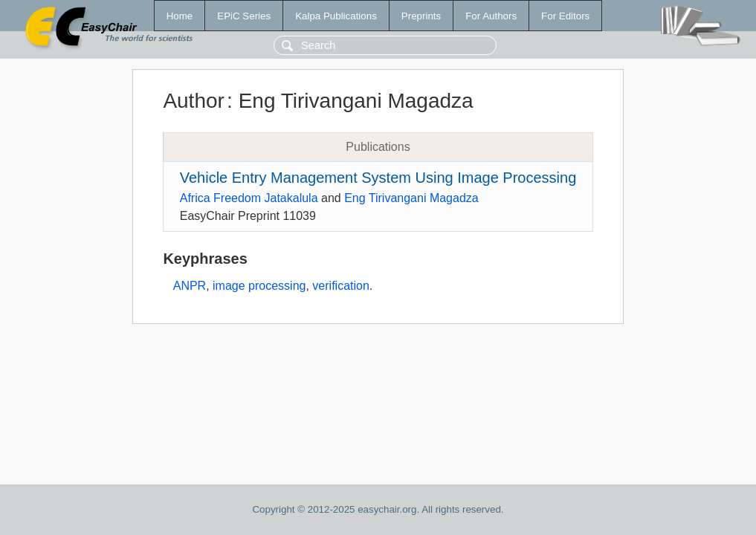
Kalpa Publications (336, 16)
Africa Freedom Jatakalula (249, 198)
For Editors (565, 16)
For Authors (491, 16)
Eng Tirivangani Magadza (411, 198)
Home (180, 16)
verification (340, 286)
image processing (259, 286)
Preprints (421, 16)
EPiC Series (244, 16)
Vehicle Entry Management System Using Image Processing (378, 178)
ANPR (190, 286)
